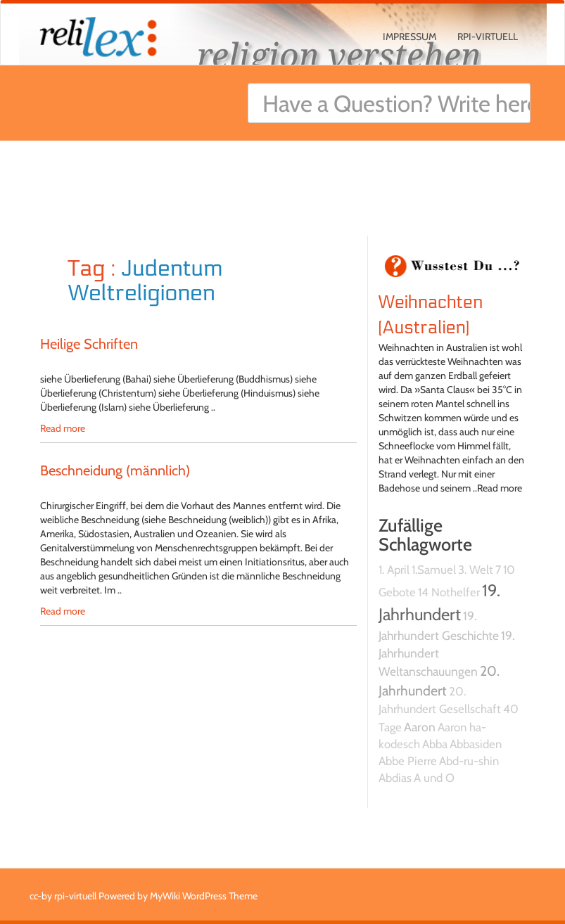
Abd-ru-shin (469, 761)
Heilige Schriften (89, 344)
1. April (394, 570)
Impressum (410, 37)
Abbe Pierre (408, 761)
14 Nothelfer (449, 592)
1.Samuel (434, 570)
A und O (434, 778)
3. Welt (476, 570)
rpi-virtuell (488, 37)
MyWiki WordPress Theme (204, 896)
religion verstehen (339, 54)
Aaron (420, 727)
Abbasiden (476, 744)
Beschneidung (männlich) (115, 470)
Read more (63, 428)
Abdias (395, 778)
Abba (435, 744)
